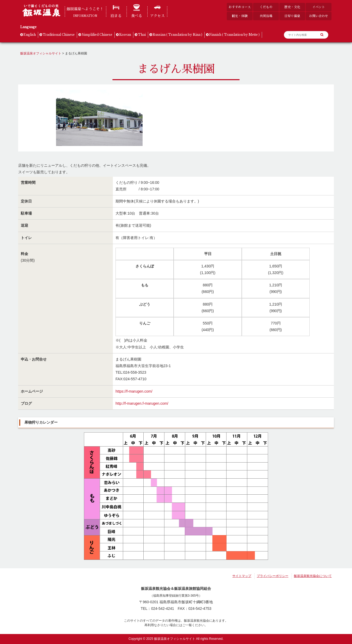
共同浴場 (266, 16)
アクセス (157, 16)
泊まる (116, 16)
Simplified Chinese (97, 35)
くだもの (266, 7)
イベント (319, 7)
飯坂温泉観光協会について (313, 576)
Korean (125, 35)
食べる (137, 16)
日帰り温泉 (292, 16)
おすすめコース (240, 7)
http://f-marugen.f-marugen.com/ (142, 403)
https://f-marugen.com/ (134, 391)
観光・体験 (240, 16)
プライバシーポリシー (273, 576)
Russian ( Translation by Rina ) (177, 35)
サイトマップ (242, 576)
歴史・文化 (292, 7)
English (30, 35)
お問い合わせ (319, 16)
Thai (142, 35)
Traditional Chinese (59, 35)
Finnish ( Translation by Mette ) (234, 35)
